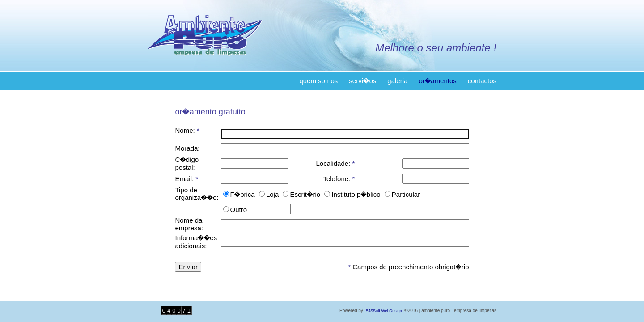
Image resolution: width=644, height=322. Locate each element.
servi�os (362, 81)
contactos (482, 81)
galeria (397, 81)
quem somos (318, 81)
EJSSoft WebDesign (383, 311)
